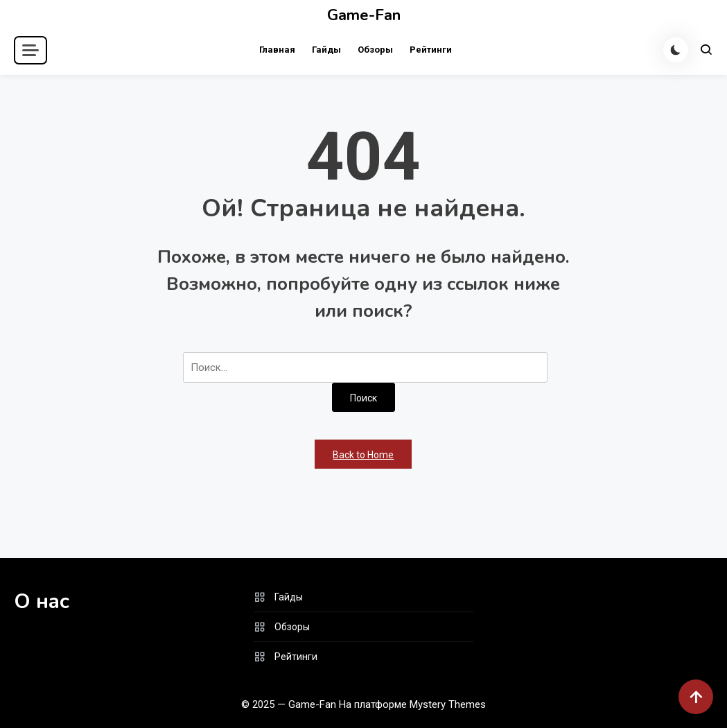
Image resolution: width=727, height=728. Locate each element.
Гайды (326, 50)
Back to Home (363, 455)
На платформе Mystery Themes (412, 704)
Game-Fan (364, 15)
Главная (277, 50)
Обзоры (375, 50)
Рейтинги (431, 50)
